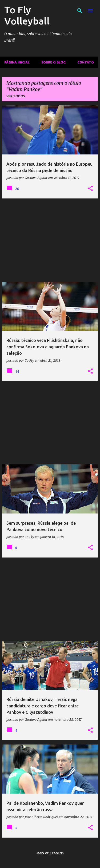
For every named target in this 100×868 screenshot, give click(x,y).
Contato (86, 62)
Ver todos (16, 96)
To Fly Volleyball (27, 15)
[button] (90, 189)
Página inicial (17, 62)
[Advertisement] (50, 240)
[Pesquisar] (80, 11)
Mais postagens (50, 853)
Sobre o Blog (53, 62)
